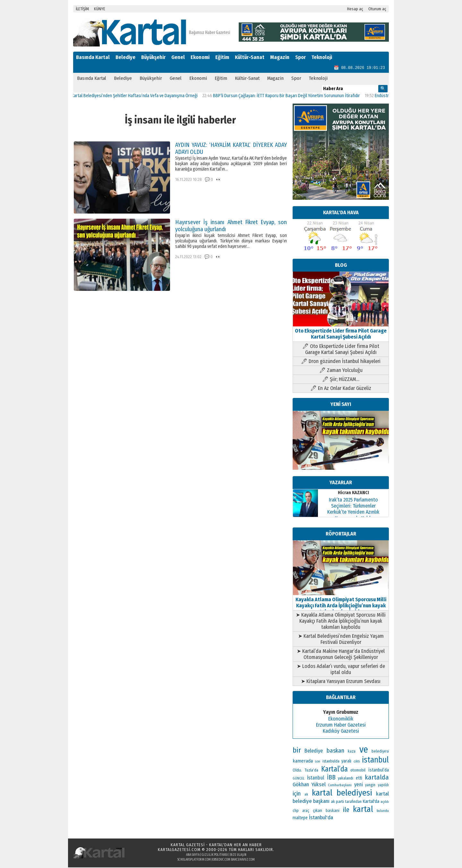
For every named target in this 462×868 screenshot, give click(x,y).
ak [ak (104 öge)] (306, 795)
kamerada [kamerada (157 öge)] (303, 762)
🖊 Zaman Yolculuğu (341, 371)
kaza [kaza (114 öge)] (352, 752)
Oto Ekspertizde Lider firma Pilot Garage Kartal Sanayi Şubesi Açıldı (341, 331)
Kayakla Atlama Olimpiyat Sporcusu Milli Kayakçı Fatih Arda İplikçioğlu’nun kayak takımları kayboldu (341, 603)
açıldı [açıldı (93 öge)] (385, 802)
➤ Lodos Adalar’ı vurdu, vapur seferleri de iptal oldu (341, 670)
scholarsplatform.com (194, 860)
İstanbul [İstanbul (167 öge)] (316, 778)
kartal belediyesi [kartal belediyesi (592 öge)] (342, 793)
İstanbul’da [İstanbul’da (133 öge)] (379, 771)
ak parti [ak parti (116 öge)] (337, 802)
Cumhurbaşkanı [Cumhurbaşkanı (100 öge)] (340, 786)
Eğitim (222, 57)
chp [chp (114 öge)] (296, 811)
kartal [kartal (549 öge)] (363, 810)
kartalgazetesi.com (179, 850)
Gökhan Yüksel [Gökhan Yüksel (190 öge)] (309, 785)
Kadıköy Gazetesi (341, 732)
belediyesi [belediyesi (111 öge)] (380, 752)
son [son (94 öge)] (317, 762)
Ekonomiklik (341, 719)
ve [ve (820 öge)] (364, 750)
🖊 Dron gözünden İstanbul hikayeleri (341, 362)
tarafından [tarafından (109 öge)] (353, 802)
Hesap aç (355, 9)
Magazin (280, 57)
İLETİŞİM (82, 9)
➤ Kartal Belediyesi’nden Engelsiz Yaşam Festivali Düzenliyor (341, 640)
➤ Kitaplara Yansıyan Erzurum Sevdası (341, 682)
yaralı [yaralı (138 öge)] (346, 762)
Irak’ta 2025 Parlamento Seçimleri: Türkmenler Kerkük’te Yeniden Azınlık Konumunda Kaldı (353, 510)
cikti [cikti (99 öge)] (357, 762)
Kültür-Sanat (250, 57)
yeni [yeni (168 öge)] (359, 785)
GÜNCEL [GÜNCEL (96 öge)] (299, 779)
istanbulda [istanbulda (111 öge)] (331, 762)
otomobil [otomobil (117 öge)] (358, 771)
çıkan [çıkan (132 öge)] (317, 811)
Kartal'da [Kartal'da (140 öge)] (371, 802)
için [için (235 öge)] (297, 794)
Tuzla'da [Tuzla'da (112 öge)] (312, 771)
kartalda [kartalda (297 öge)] (377, 778)
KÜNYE (100, 9)
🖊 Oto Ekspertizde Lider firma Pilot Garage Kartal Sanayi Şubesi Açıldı (341, 350)
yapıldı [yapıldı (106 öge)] (383, 786)
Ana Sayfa (193, 855)
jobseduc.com (221, 860)
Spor (300, 57)
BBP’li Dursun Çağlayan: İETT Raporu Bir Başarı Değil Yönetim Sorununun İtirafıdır (290, 96)
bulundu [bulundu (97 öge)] (383, 811)
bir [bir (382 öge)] (297, 751)
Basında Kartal (93, 57)
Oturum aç (377, 9)
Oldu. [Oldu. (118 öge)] (297, 771)
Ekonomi (200, 57)
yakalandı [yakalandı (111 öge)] (346, 779)
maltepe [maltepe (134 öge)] (300, 818)
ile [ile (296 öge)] (346, 810)
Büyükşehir (153, 57)
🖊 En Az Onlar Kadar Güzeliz (341, 389)
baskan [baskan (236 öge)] (335, 751)
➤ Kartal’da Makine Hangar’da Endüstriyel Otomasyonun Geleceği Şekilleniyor (341, 655)
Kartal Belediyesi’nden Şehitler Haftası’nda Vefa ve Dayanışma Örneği (138, 96)
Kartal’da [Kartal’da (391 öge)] (334, 770)
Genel (178, 57)
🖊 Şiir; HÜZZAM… (341, 380)
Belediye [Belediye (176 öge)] (314, 751)
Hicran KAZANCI (353, 493)
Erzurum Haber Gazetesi (341, 725)
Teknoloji (322, 57)
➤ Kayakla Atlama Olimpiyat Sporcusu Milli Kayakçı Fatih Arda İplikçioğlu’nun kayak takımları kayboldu (341, 622)
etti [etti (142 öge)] (359, 779)
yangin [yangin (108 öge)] (370, 786)
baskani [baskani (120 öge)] (333, 811)
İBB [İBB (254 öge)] (331, 778)
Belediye (125, 57)
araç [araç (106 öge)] (306, 811)
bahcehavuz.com (243, 860)
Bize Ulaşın (238, 855)
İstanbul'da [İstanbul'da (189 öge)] (321, 818)
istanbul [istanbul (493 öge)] (375, 761)
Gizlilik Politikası (215, 855)
